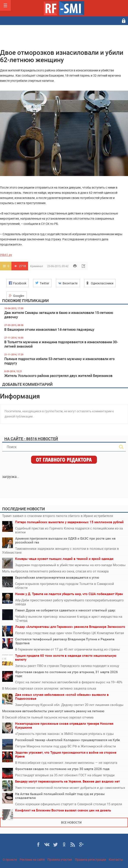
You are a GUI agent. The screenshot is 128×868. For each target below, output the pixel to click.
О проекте (10, 859)
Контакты (116, 859)
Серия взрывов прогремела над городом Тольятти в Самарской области (65, 586)
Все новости (71, 822)
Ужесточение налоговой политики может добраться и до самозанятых (70, 788)
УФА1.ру (6, 255)
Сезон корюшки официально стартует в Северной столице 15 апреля (69, 804)
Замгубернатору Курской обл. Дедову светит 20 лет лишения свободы (69, 705)
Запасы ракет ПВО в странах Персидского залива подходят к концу (67, 666)
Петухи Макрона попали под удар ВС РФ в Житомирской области (66, 746)
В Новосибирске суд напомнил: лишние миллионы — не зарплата (66, 762)
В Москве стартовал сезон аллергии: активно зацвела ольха (49, 688)
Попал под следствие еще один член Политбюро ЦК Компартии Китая (70, 633)
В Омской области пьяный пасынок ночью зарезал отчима (48, 717)
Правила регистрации (90, 859)
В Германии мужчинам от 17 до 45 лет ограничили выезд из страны (67, 649)
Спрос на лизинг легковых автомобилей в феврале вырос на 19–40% (69, 682)
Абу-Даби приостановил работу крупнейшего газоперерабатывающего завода (69, 602)
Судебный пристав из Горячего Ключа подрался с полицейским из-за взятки (69, 530)
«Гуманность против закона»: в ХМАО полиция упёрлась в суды (64, 734)
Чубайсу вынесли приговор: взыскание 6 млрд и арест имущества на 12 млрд (69, 618)
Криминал (37, 266)
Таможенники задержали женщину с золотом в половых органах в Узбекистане (61, 550)
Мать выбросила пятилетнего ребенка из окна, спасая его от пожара (55, 571)
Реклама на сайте (32, 859)
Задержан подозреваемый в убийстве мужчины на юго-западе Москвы (70, 565)
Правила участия (60, 859)
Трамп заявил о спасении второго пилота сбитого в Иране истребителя (58, 516)
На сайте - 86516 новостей (31, 439)
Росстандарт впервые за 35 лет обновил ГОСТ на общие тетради (65, 775)
